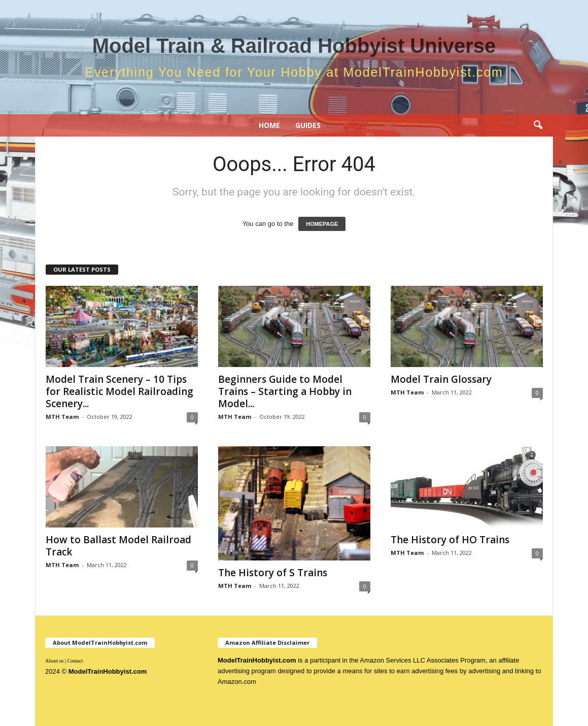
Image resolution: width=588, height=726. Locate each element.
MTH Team (62, 417)
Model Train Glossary (441, 379)
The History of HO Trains (450, 540)
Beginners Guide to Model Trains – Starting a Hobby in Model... (285, 391)
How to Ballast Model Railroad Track (118, 546)
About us (54, 661)
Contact (75, 661)
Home (269, 125)
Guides (308, 125)
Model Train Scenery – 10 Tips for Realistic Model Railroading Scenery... (119, 391)
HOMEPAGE (322, 224)
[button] (538, 125)
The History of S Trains (273, 573)
